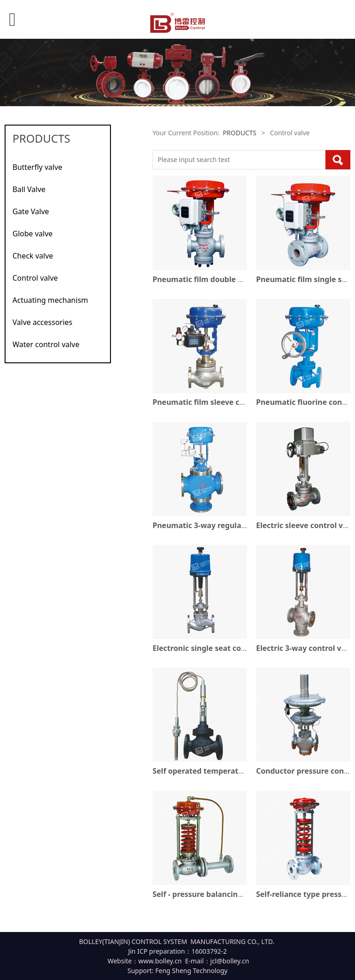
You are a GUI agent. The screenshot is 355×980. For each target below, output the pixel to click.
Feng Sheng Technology (191, 971)
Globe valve (33, 234)
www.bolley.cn (160, 961)
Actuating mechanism (50, 300)
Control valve (35, 278)
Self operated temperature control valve (226, 771)
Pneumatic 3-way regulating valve (215, 525)
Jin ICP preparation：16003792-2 (177, 951)
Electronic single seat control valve (217, 648)
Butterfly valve (37, 167)
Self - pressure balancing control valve (222, 894)
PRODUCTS (240, 133)
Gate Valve (31, 211)
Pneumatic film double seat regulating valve (234, 279)
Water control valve (46, 344)
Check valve (33, 256)
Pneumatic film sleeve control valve (218, 402)
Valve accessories (43, 322)
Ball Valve (29, 189)
